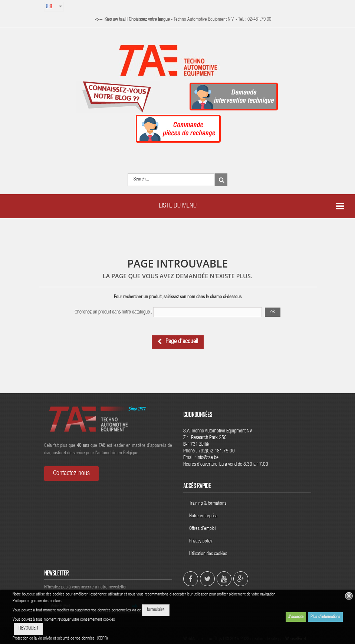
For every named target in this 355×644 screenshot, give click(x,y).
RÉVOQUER (28, 629)
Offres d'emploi (202, 529)
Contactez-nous (71, 474)
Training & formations (208, 504)
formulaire (156, 610)
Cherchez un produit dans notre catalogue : (113, 312)
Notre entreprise (203, 516)
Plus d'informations (325, 617)
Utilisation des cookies (208, 554)
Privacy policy (201, 542)
